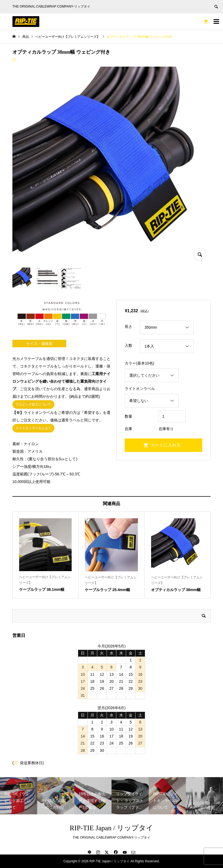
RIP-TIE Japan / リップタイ (111, 828)
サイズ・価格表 (39, 344)
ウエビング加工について (33, 404)
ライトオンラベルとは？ (33, 428)
